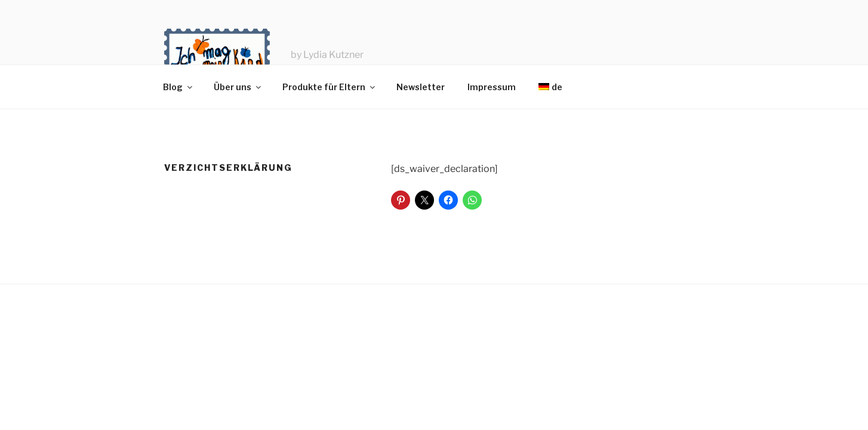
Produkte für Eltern (330, 87)
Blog (178, 87)
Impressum (492, 87)
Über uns (238, 87)
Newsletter (421, 87)
